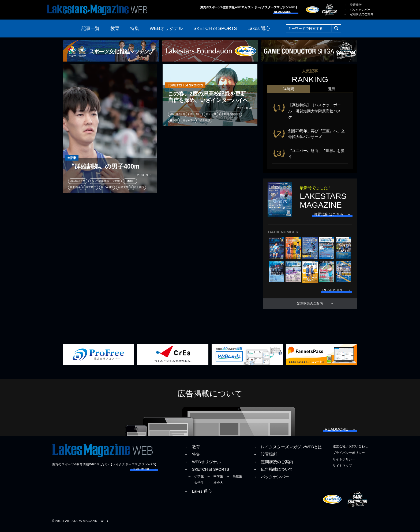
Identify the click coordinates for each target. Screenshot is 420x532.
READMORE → (286, 12)
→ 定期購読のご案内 (359, 14)
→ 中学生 (215, 479)
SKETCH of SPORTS (215, 28)
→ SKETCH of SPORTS (207, 472)
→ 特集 (192, 457)
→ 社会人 (215, 485)
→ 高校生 (234, 479)
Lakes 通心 (259, 28)
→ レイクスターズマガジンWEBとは (287, 449)
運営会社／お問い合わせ (350, 449)
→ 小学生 (196, 479)
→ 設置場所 (353, 5)
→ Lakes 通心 (198, 494)
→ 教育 (192, 449)
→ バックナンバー (357, 10)
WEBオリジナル (166, 28)
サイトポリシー (344, 462)
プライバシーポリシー (349, 455)
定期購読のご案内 (310, 305)
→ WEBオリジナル (202, 465)
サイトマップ (342, 468)
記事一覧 (91, 28)
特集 (134, 28)
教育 (115, 28)
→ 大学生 (196, 485)
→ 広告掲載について (273, 472)
